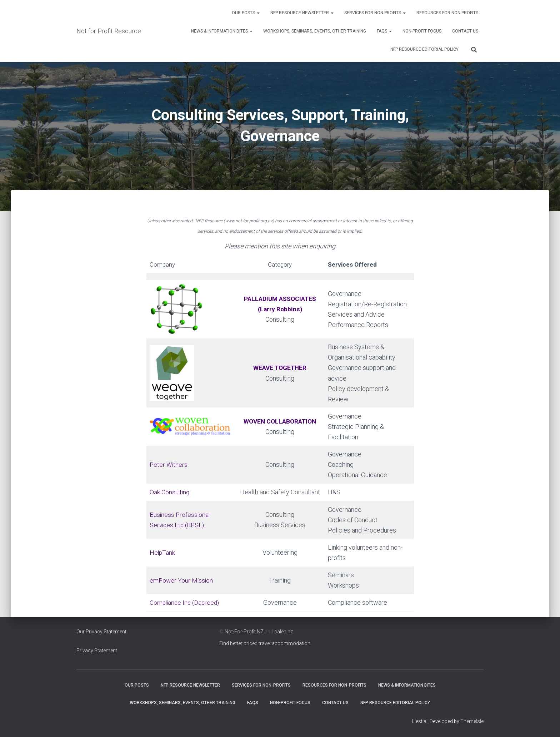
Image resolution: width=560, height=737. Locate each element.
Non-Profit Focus (422, 31)
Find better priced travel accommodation (265, 643)
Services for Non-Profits (375, 13)
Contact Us (465, 31)
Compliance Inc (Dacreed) (186, 602)
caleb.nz (284, 632)
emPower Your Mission (182, 580)
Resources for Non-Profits (447, 13)
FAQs (384, 31)
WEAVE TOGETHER (280, 368)
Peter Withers (169, 464)
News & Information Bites (222, 31)
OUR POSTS (246, 13)
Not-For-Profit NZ (244, 632)
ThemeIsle (472, 721)
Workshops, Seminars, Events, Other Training (315, 31)
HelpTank (163, 552)
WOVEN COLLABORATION (280, 421)
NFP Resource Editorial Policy (424, 49)
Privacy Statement (97, 651)
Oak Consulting (170, 492)
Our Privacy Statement (101, 632)
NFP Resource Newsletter (302, 13)
